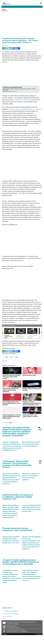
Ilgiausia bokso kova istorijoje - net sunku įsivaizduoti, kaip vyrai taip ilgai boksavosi (32, 444)
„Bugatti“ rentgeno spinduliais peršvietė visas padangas (25, 109)
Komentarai (7, 422)
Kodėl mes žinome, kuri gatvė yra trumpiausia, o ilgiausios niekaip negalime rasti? (18, 497)
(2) (28, 549)
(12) (40, 428)
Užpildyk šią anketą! (12, 91)
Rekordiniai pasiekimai (11, 611)
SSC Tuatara (8, 616)
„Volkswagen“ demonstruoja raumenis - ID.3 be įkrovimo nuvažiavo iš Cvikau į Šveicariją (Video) (17, 464)
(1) (9, 484)
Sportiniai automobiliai (12, 614)
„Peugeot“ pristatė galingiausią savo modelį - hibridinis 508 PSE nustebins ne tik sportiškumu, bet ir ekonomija (21, 562)
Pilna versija (4, 634)
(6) (40, 462)
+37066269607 (24, 631)
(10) (15, 450)
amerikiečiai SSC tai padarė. (22, 100)
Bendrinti (5, 361)
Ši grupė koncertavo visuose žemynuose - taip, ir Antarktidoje (17, 529)
